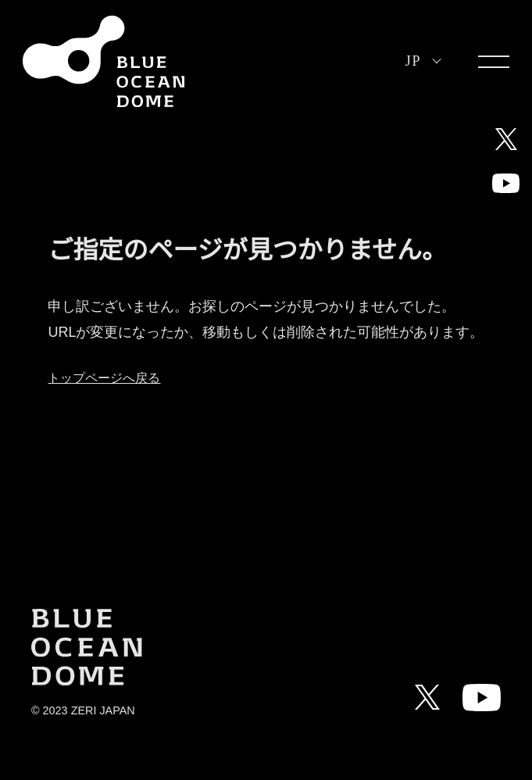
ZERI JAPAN (103, 710)
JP (413, 61)
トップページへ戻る (104, 378)
